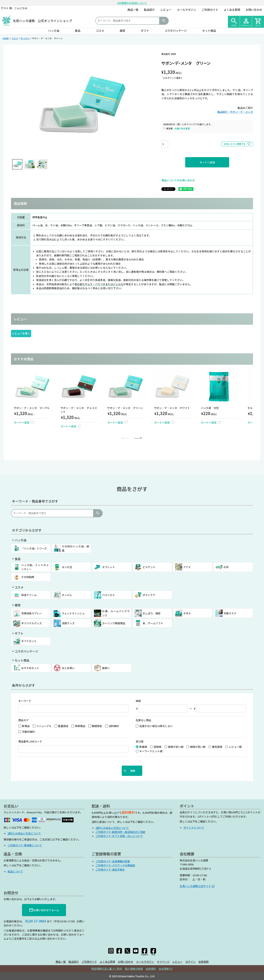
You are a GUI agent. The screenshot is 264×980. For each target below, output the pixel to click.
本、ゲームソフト (153, 623)
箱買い (106, 668)
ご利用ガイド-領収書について (25, 845)
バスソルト (109, 595)
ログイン (190, 962)
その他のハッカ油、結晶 (76, 548)
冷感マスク (230, 613)
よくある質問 (232, 10)
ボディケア (149, 595)
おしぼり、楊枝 (152, 613)
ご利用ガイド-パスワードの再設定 (115, 865)
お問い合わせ (254, 10)
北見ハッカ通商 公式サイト (195, 886)
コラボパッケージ (176, 31)
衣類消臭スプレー (32, 613)
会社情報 (164, 969)
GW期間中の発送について (132, 3)
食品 (78, 31)
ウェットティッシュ (73, 613)
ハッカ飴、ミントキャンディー (35, 567)
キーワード (25, 701)
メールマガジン (187, 10)
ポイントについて (194, 827)
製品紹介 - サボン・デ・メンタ (235, 112)
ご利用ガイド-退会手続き (110, 869)
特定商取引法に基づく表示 (107, 969)
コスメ (100, 31)
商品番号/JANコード (30, 741)
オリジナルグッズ (32, 623)
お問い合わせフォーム (44, 910)
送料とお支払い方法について (24, 833)
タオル (187, 613)
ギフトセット (29, 641)
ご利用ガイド (210, 10)
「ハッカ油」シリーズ (34, 548)
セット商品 (209, 31)
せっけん (25, 38)
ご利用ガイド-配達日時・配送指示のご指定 (120, 832)
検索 (164, 21)
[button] (126, 438)
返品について (15, 871)
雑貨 (122, 31)
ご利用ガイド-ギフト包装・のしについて (119, 836)
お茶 (226, 567)
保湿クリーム (29, 595)
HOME (6, 38)
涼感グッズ (68, 623)
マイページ (163, 962)
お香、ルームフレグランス (116, 613)
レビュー (166, 10)
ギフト (145, 31)
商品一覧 (133, 10)
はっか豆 (67, 567)
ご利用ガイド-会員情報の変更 (113, 861)
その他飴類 (28, 577)
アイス (187, 567)
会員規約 (151, 969)
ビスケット (149, 567)
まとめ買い (68, 668)
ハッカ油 (54, 31)
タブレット (109, 567)
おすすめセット (30, 668)
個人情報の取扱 (134, 969)
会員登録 (203, 962)
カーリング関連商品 (114, 623)
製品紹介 (149, 10)
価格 (138, 701)
